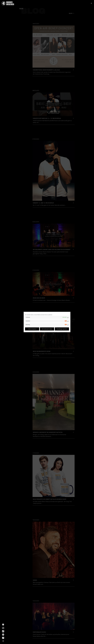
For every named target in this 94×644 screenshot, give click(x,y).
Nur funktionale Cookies (47, 329)
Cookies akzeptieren (32, 329)
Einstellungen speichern (62, 329)
